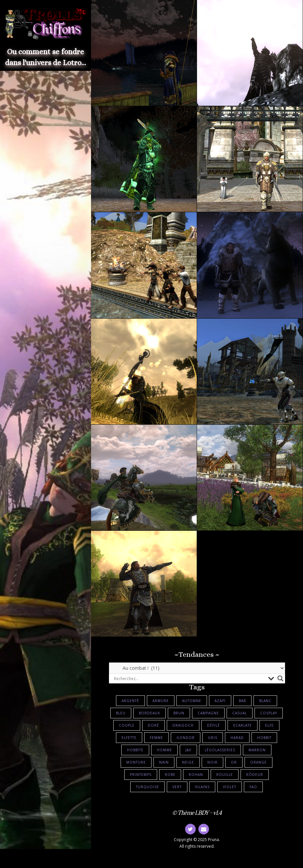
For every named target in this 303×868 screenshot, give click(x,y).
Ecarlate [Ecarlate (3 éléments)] (243, 725)
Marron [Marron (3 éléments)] (257, 750)
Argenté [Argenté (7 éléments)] (130, 701)
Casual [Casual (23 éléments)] (240, 713)
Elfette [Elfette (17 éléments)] (129, 738)
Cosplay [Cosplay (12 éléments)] (269, 713)
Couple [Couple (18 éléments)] (127, 725)
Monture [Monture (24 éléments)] (136, 762)
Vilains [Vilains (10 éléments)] (202, 787)
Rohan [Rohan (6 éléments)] (196, 775)
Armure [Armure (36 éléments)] (161, 701)
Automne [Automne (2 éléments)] (192, 701)
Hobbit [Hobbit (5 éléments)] (264, 738)
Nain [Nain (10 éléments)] (164, 762)
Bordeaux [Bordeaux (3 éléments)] (150, 713)
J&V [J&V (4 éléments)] (188, 750)
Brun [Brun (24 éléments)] (179, 713)
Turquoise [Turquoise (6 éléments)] (148, 787)
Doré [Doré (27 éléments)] (153, 725)
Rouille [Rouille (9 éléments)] (225, 775)
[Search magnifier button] (280, 678)
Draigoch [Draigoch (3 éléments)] (183, 725)
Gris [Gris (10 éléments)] (213, 738)
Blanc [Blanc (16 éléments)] (265, 701)
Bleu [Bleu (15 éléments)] (121, 713)
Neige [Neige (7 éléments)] (188, 762)
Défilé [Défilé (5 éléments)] (213, 725)
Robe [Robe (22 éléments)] (170, 775)
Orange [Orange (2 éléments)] (258, 762)
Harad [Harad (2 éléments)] (237, 738)
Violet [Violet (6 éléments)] (230, 787)
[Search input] (189, 678)
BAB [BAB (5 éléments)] (242, 701)
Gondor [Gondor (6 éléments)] (186, 738)
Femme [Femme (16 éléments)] (156, 738)
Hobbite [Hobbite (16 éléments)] (135, 750)
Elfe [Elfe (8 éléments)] (269, 725)
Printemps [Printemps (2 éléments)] (141, 775)
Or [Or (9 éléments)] (234, 762)
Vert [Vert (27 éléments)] (177, 787)
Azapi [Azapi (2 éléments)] (220, 701)
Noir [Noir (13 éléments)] (212, 762)
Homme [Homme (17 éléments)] (164, 750)
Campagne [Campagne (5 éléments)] (208, 713)
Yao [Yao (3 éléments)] (253, 787)
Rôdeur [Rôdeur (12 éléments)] (255, 775)
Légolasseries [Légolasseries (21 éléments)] (220, 750)
